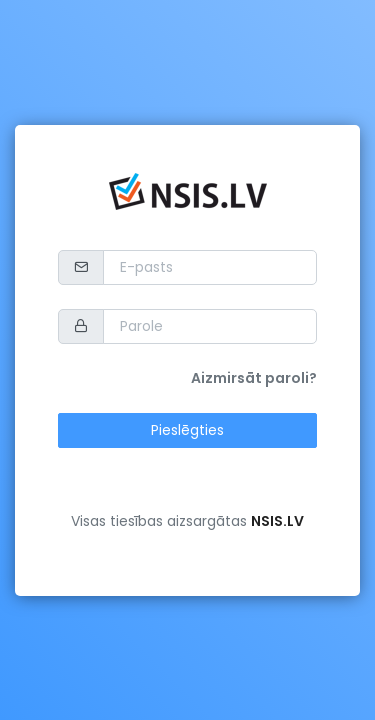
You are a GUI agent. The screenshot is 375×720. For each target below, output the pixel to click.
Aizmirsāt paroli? (254, 378)
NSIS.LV (277, 521)
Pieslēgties (187, 430)
